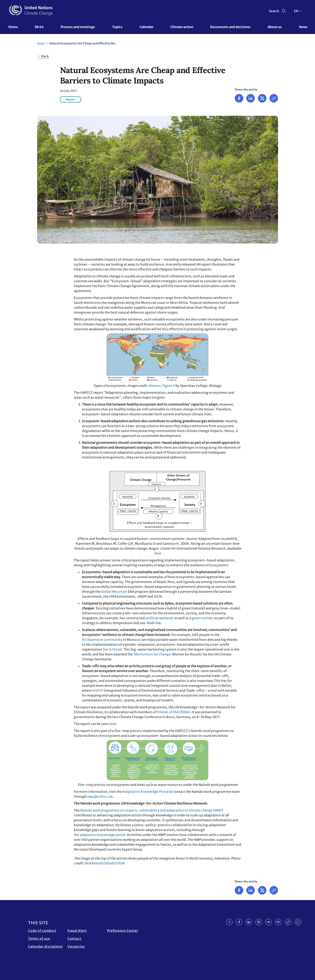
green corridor (203, 618)
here (157, 553)
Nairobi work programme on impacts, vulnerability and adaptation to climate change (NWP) (152, 810)
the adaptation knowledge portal (99, 835)
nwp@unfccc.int (100, 796)
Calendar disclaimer (45, 946)
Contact (74, 938)
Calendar (147, 27)
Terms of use (39, 938)
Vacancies (76, 946)
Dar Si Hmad (112, 649)
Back (45, 56)
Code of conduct (42, 931)
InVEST (98, 690)
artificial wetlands (159, 618)
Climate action (182, 27)
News (303, 27)
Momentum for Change (152, 654)
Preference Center (123, 931)
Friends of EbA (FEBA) (174, 712)
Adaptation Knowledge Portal (146, 792)
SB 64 (39, 27)
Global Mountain (114, 592)
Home (13, 27)
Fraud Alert (77, 931)
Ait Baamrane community (102, 640)
